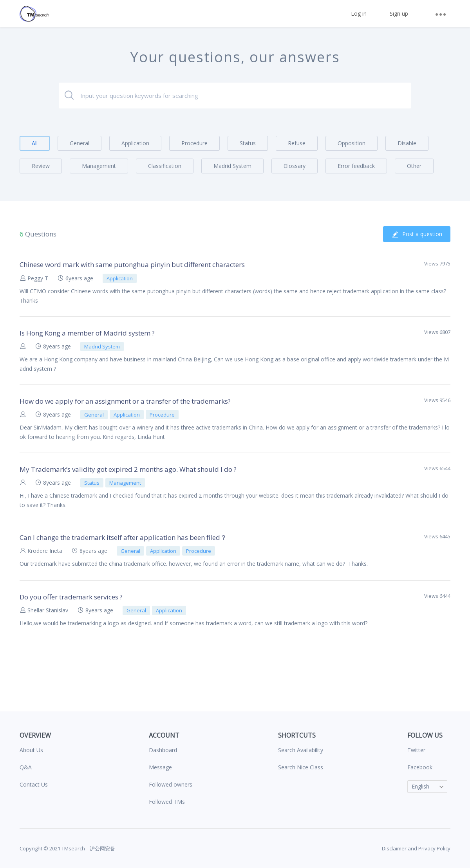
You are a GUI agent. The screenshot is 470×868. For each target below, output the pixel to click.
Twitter (416, 750)
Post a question (417, 234)
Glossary (295, 166)
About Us (31, 750)
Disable (407, 143)
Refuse (297, 143)
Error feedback (356, 166)
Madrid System (232, 166)
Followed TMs (167, 802)
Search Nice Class (301, 767)
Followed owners (171, 784)
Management (99, 166)
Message (160, 767)
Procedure (194, 143)
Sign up (399, 14)
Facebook (420, 767)
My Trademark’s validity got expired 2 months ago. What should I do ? (128, 469)
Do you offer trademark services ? (71, 597)
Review (41, 166)
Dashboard (163, 750)
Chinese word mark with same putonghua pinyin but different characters (132, 264)
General (80, 143)
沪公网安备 (102, 848)
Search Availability (301, 750)
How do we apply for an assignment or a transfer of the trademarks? (125, 401)
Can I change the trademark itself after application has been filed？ (123, 537)
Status (248, 143)
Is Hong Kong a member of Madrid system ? (87, 333)
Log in (359, 14)
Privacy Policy (434, 848)
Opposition (352, 143)
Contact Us (34, 784)
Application (135, 143)
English (420, 786)
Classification (165, 166)
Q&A (26, 767)
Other (414, 166)
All (35, 143)
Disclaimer (394, 848)
